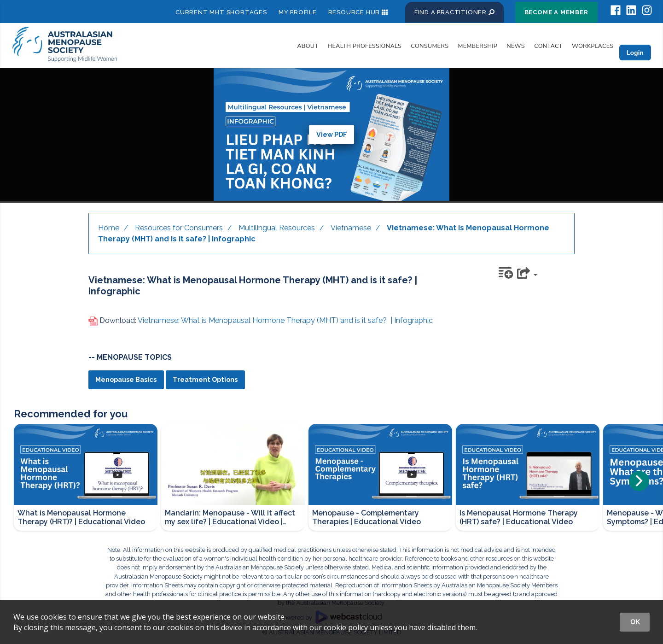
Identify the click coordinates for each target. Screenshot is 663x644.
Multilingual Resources (277, 228)
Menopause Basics (126, 379)
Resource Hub (354, 12)
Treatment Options (205, 379)
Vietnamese (351, 228)
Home (109, 228)
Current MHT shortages (221, 12)
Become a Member (556, 12)
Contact (548, 46)
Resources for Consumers (179, 228)
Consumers (430, 46)
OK (635, 622)
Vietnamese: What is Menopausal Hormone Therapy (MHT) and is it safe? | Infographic (285, 320)
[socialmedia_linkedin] (631, 10)
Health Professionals (365, 46)
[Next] (639, 481)
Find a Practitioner (454, 12)
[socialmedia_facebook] (616, 10)
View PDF (332, 134)
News (516, 46)
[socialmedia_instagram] (647, 10)
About (308, 46)
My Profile (298, 12)
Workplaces (593, 46)
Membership (477, 46)
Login (635, 53)
